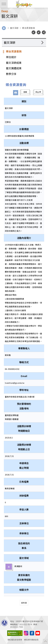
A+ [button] (39, 32)
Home (4, 28)
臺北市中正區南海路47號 (33, 621)
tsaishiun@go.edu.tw (15, 383)
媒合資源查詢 (28, 28)
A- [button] (34, 32)
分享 (44, 32)
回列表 (24, 603)
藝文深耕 (14, 28)
